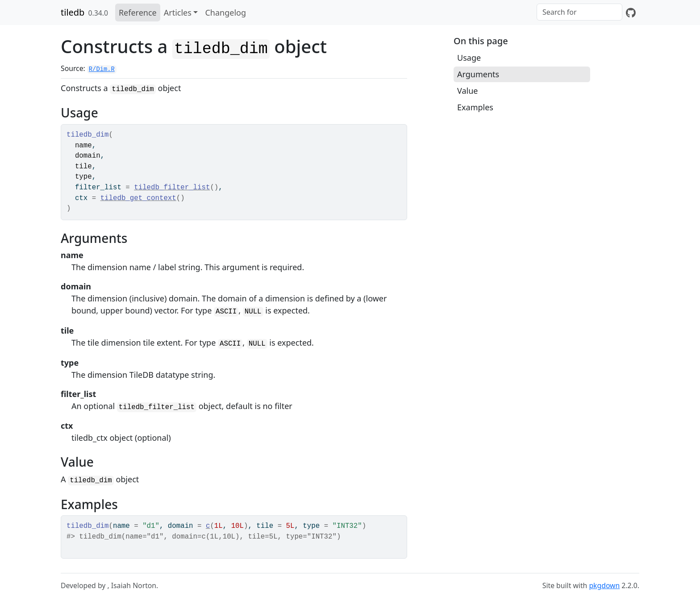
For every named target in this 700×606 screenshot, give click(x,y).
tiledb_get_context (138, 198)
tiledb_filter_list (172, 188)
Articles (178, 13)
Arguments (478, 74)
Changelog (225, 13)
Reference (138, 13)
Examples (475, 107)
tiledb (73, 12)
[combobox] (579, 12)
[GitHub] (631, 13)
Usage (469, 58)
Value (467, 91)
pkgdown (604, 585)
